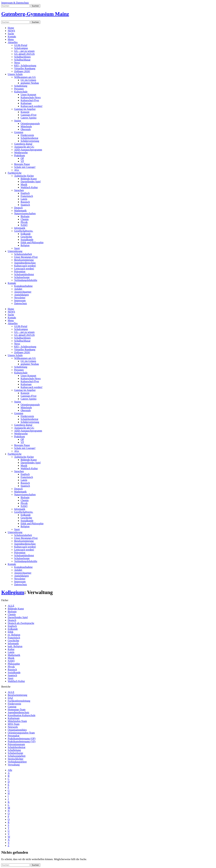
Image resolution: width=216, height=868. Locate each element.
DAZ (10, 698)
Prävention (20, 271)
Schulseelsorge (22, 277)
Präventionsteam (16, 744)
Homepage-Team (17, 710)
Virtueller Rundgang (25, 68)
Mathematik (20, 211)
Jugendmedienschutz (25, 263)
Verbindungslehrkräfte (26, 280)
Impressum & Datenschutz (15, 3)
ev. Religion (14, 635)
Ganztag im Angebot (25, 109)
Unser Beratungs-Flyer (26, 257)
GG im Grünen (28, 80)
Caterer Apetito (29, 118)
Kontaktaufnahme (23, 286)
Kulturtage (26, 103)
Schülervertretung (30, 141)
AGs (17, 170)
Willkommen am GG (25, 77)
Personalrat (14, 736)
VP (22, 161)
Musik (24, 184)
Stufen (18, 121)
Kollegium (13, 592)
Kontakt (12, 37)
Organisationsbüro (17, 730)
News (17, 63)
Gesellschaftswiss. (24, 231)
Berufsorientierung (24, 260)
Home (11, 28)
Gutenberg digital (23, 144)
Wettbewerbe (21, 153)
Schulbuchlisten (22, 57)
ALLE (11, 606)
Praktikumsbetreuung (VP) (22, 741)
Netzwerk (13, 727)
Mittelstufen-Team (17, 721)
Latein (24, 199)
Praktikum (20, 155)
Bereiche (6, 687)
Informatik (20, 228)
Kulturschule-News (31, 97)
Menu (11, 39)
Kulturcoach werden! (32, 106)
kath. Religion (15, 646)
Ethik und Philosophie (32, 242)
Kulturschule (21, 92)
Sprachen (19, 190)
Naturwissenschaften (25, 213)
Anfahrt (18, 289)
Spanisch (25, 205)
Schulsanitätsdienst (24, 274)
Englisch (25, 193)
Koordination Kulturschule (22, 715)
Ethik (11, 632)
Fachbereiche (15, 173)
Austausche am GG (24, 147)
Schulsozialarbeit (23, 254)
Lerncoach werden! (24, 269)
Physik (24, 222)
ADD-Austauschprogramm (28, 150)
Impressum (20, 300)
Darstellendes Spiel (31, 182)
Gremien (19, 132)
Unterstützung (15, 251)
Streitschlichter (16, 759)
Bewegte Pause (22, 164)
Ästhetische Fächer (24, 176)
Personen (19, 89)
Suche (11, 34)
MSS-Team (14, 724)
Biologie (25, 216)
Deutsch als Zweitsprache (21, 623)
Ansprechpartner (23, 292)
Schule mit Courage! (25, 167)
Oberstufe (26, 129)
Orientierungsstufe (30, 124)
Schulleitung (21, 86)
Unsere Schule (15, 74)
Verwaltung (14, 765)
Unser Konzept (28, 95)
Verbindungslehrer (17, 762)
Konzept (25, 112)
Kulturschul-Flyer (30, 100)
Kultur (11, 649)
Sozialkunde (27, 240)
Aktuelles (13, 42)
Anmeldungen (22, 295)
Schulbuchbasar (22, 60)
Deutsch (18, 208)
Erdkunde (26, 234)
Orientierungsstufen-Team (21, 733)
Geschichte (26, 237)
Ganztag (12, 707)
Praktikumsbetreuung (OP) (22, 739)
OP (22, 158)
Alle (10, 770)
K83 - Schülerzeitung (25, 66)
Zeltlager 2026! (22, 71)
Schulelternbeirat (29, 138)
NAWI (24, 225)
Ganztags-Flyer (29, 115)
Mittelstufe (26, 126)
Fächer (5, 600)
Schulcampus (21, 48)
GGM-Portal (21, 45)
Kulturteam (14, 718)
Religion (25, 245)
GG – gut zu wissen (24, 51)
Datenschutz (21, 303)
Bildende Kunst (29, 179)
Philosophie (14, 664)
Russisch (25, 202)
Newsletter (20, 298)
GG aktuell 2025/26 (24, 54)
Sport (17, 248)
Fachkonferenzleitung (19, 701)
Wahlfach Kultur (29, 187)
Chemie (25, 219)
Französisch (27, 196)
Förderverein (27, 135)
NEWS (11, 31)
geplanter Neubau (30, 83)
